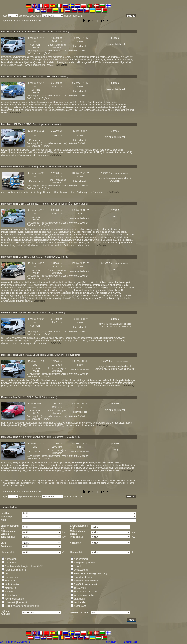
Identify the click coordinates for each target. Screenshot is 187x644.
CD (6, 573)
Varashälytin (80, 599)
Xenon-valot (80, 606)
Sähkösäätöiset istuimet (86, 581)
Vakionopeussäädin (84, 595)
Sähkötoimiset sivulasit (85, 584)
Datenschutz (130, 642)
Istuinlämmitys (12, 584)
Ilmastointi (10, 581)
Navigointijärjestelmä (84, 563)
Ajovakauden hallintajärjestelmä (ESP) (24, 566)
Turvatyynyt (80, 588)
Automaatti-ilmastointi (15, 570)
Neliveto (78, 566)
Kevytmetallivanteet (14, 599)
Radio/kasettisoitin (83, 577)
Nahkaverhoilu (81, 559)
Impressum (111, 642)
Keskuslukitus (11, 595)
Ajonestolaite (11, 559)
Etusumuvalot (11, 577)
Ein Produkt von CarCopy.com (15, 642)
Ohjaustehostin (81, 570)
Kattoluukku (11, 588)
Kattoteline (10, 592)
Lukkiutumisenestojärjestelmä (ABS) (23, 606)
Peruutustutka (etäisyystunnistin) (90, 573)
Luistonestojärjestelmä (16, 602)
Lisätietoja (61, 65)
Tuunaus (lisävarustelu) (86, 592)
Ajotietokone (11, 563)
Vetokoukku (80, 602)
